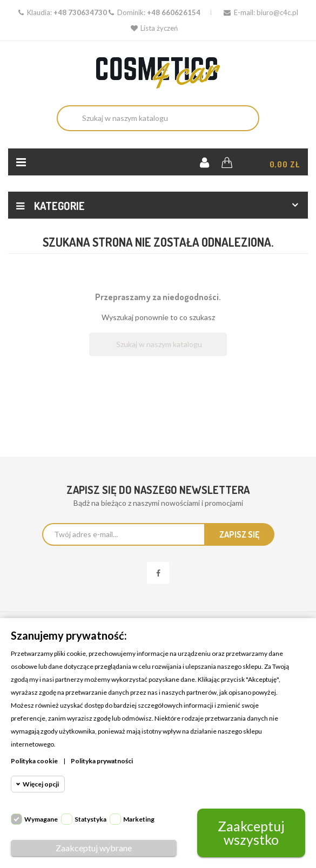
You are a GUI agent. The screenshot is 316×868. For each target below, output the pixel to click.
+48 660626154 (174, 12)
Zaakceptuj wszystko (251, 833)
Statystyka (90, 819)
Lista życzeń (154, 28)
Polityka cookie (34, 761)
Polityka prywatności (102, 761)
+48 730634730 (80, 12)
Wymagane (41, 819)
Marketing (139, 819)
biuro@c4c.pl (277, 12)
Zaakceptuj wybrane (94, 848)
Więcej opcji (41, 784)
